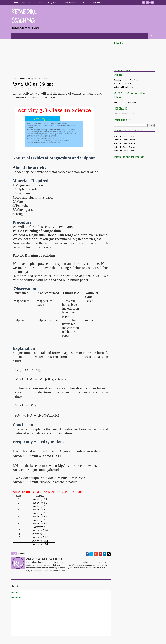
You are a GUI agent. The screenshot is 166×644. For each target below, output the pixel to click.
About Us (26, 2)
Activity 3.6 (40, 516)
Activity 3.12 (40, 537)
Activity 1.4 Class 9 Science (124, 147)
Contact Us (39, 2)
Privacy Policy (52, 2)
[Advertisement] (60, 59)
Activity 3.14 (40, 544)
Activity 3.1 (40, 499)
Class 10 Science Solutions (124, 114)
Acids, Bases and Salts (122, 83)
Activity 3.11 (40, 534)
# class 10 (23, 554)
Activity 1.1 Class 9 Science (124, 136)
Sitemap (97, 2)
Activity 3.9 (40, 527)
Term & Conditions (69, 2)
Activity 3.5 (40, 513)
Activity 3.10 (40, 530)
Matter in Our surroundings (124, 102)
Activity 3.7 (40, 520)
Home (16, 2)
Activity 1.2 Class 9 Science (124, 140)
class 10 (23, 79)
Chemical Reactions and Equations (127, 80)
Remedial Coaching (25, 16)
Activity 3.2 (40, 503)
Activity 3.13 (40, 541)
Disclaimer (85, 2)
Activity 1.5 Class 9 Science (124, 151)
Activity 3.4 (40, 509)
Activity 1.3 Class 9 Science (124, 143)
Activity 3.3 (40, 506)
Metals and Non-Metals (123, 87)
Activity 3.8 (40, 523)
